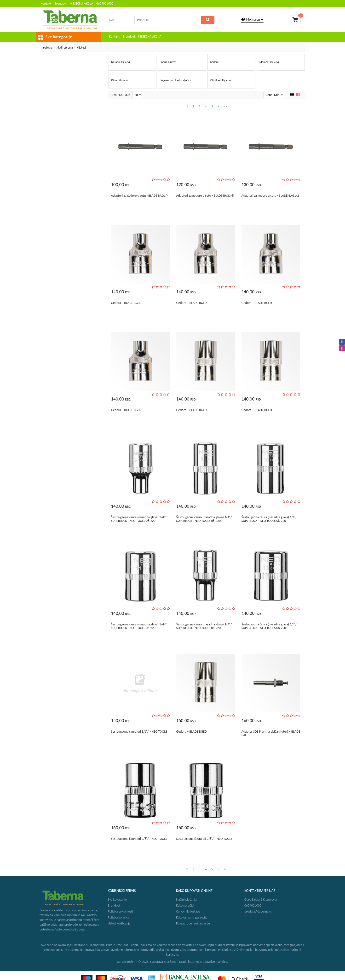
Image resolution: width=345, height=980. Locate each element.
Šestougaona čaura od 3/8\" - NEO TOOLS (139, 732)
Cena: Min (274, 95)
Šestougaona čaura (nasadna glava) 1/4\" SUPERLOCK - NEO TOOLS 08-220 (139, 519)
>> (225, 106)
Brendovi (60, 3)
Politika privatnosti (120, 911)
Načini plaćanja (186, 899)
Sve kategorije (117, 899)
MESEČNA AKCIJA (81, 3)
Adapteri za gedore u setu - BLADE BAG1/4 (140, 196)
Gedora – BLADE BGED (126, 303)
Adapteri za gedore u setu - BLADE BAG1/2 (270, 196)
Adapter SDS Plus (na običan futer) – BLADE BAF (271, 733)
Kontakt (46, 3)
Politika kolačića (118, 917)
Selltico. (223, 962)
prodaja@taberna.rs (258, 911)
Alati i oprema (65, 48)
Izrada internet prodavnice (197, 962)
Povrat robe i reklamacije (193, 923)
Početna (48, 48)
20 (138, 95)
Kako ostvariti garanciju (192, 917)
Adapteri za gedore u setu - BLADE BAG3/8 (205, 196)
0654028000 (105, 3)
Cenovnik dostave (188, 911)
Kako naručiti (185, 905)
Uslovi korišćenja (119, 923)
